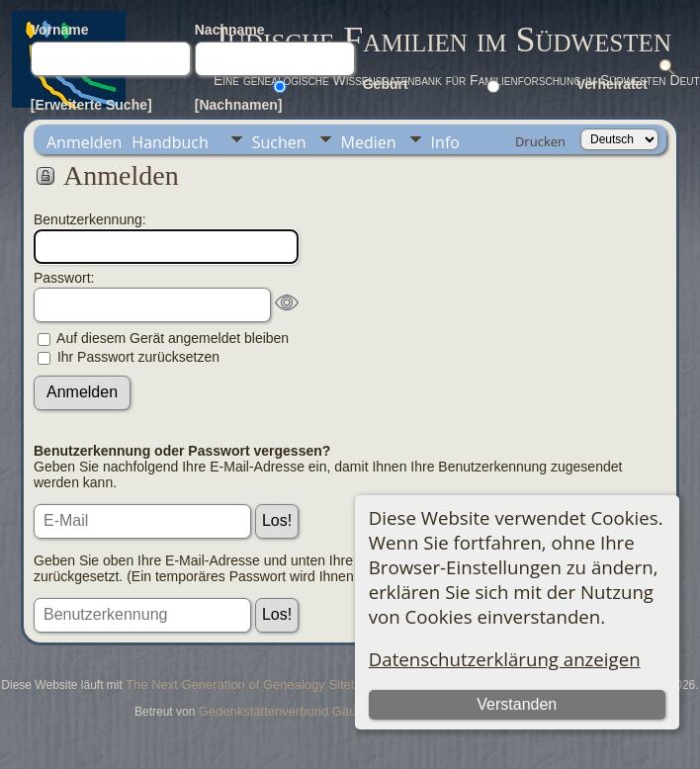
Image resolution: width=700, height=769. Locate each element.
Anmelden (84, 142)
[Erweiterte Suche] (91, 105)
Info (445, 142)
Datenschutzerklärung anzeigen (505, 659)
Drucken (540, 141)
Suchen (279, 142)
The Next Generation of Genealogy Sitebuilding (260, 684)
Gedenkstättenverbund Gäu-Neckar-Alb (311, 711)
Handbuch (170, 142)
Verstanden (517, 704)
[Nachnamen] (239, 105)
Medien (369, 142)
